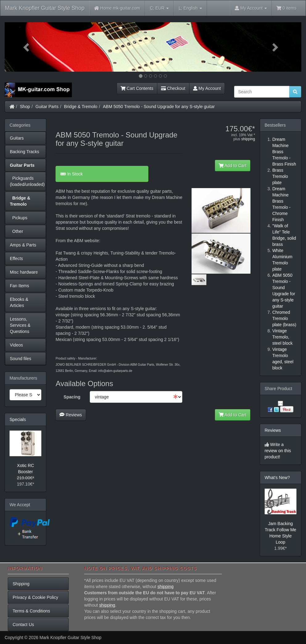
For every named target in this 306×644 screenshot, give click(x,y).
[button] (27, 47)
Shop (25, 107)
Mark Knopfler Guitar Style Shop (45, 8)
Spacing (72, 397)
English (190, 8)
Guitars (17, 138)
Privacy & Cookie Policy (35, 597)
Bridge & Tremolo (81, 107)
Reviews (71, 415)
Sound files (21, 359)
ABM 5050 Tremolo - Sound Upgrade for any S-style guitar (159, 107)
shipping (248, 139)
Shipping (21, 584)
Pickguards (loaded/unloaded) (27, 181)
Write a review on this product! (278, 451)
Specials (18, 419)
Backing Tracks (25, 152)
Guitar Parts (47, 107)
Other (17, 231)
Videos (17, 345)
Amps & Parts (23, 245)
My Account (207, 88)
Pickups (19, 218)
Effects (17, 259)
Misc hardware (24, 272)
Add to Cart (233, 166)
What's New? (277, 478)
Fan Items (19, 286)
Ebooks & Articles (19, 302)
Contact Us (23, 625)
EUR (159, 8)
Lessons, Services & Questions (20, 325)
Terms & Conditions (31, 611)
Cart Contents (137, 88)
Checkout (173, 88)
